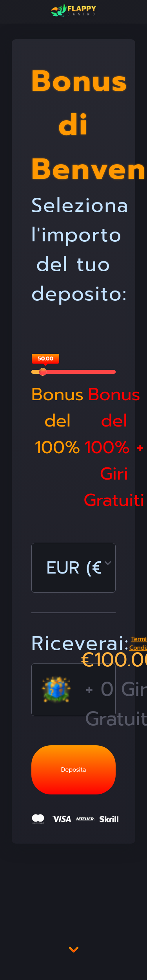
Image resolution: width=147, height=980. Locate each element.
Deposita (73, 770)
